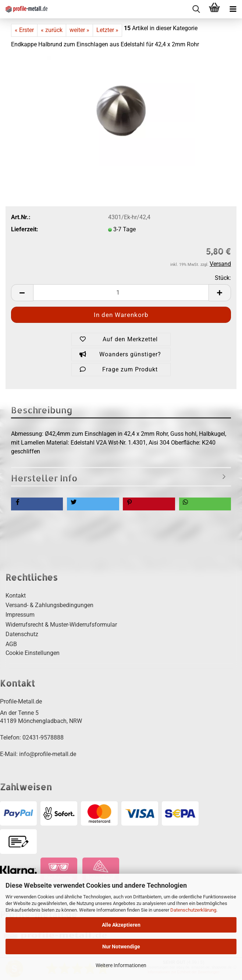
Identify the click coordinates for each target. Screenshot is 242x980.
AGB (11, 644)
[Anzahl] (121, 293)
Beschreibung (42, 410)
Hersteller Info (44, 478)
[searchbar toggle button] (196, 9)
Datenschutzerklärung (193, 910)
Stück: (223, 278)
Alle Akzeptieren (121, 925)
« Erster (24, 30)
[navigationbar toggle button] (233, 9)
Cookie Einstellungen (33, 653)
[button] (22, 293)
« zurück (52, 30)
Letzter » (107, 30)
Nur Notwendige (121, 947)
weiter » (79, 30)
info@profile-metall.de (48, 754)
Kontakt (16, 596)
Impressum (20, 615)
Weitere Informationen (121, 965)
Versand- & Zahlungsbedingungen (49, 605)
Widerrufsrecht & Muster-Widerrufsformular (61, 625)
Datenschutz (22, 634)
